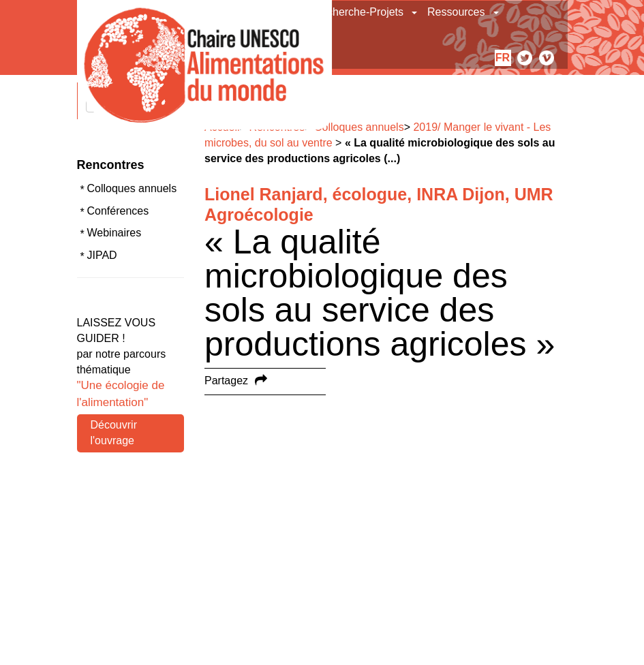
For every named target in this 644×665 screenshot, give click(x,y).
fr (503, 58)
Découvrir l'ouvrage (114, 433)
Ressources (456, 12)
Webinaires (114, 233)
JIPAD (102, 255)
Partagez (226, 381)
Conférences (118, 211)
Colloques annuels (132, 188)
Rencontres (111, 165)
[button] (415, 12)
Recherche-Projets (359, 12)
